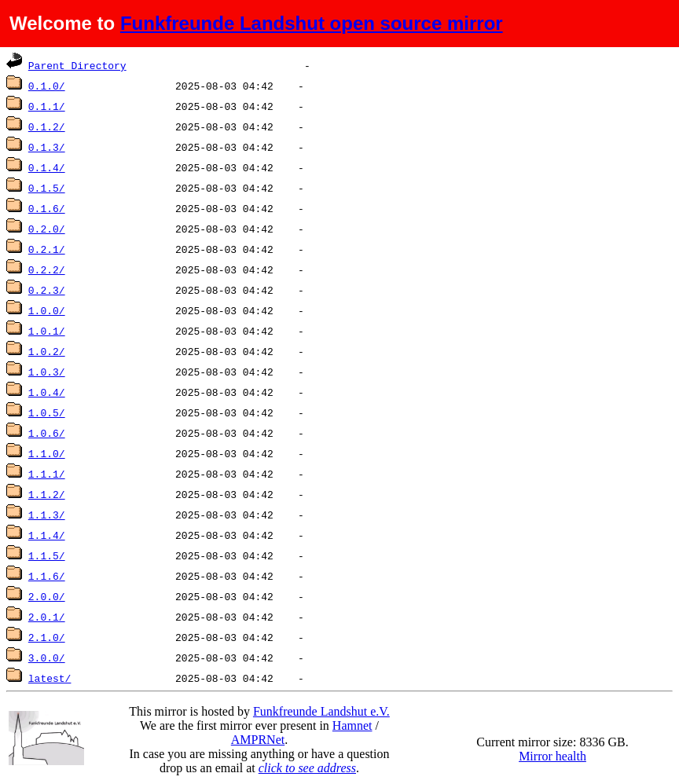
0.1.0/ (47, 86)
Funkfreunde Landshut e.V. (321, 711)
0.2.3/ (47, 290)
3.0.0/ (47, 658)
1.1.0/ (47, 453)
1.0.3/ (47, 372)
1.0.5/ (47, 412)
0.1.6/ (47, 208)
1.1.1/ (47, 474)
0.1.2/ (47, 126)
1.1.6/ (47, 576)
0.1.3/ (47, 147)
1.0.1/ (47, 331)
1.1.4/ (47, 535)
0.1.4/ (47, 167)
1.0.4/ (47, 392)
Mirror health (552, 756)
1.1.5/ (47, 555)
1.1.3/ (47, 515)
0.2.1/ (47, 249)
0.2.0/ (47, 229)
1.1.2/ (47, 494)
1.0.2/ (47, 351)
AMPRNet (258, 740)
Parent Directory (77, 65)
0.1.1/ (47, 106)
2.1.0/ (47, 637)
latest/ (50, 678)
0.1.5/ (47, 188)
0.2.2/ (47, 269)
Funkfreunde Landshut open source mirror (312, 23)
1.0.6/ (47, 433)
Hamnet (352, 725)
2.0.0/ (47, 596)
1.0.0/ (47, 310)
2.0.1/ (47, 617)
